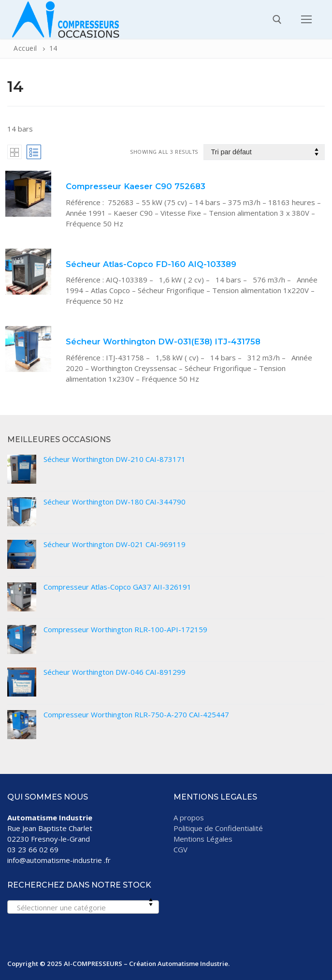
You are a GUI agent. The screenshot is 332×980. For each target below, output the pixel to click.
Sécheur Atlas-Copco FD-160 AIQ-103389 (151, 264)
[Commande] (264, 152)
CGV (180, 849)
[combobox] (83, 907)
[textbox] (83, 910)
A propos (189, 817)
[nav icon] (307, 19)
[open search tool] (277, 20)
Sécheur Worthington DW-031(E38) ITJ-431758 (163, 342)
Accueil (25, 48)
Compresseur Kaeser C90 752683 (136, 186)
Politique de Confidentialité (218, 828)
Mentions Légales (203, 839)
